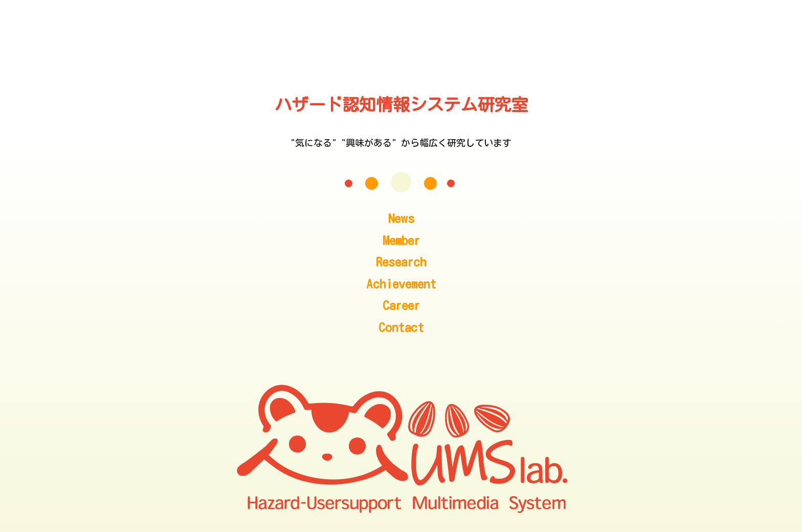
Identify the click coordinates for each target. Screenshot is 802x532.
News (401, 218)
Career (401, 305)
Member (401, 240)
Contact (401, 327)
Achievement (401, 284)
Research (401, 262)
